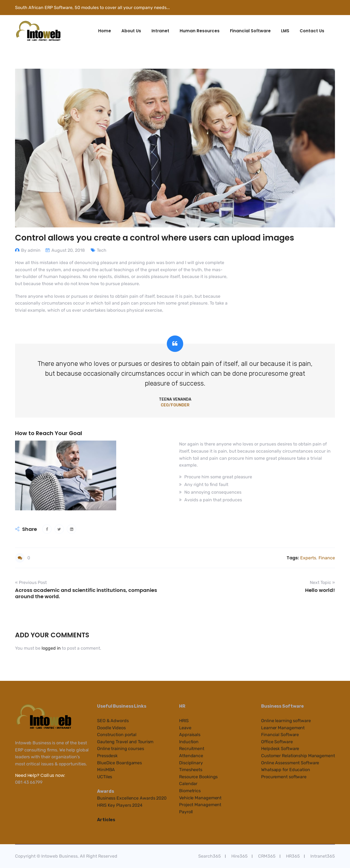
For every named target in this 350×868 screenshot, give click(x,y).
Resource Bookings (198, 777)
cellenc (129, 798)
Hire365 (240, 856)
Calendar (188, 784)
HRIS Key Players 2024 (120, 805)
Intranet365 (323, 856)
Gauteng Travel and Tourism (125, 742)
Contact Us (312, 31)
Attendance (191, 756)
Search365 (210, 856)
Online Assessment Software (290, 763)
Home (105, 31)
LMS (285, 31)
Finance (327, 558)
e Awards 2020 (151, 798)
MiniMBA (106, 770)
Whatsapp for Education (286, 770)
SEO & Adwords (113, 721)
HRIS (184, 721)
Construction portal (117, 735)
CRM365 (267, 856)
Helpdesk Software (280, 749)
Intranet (160, 31)
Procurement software (284, 777)
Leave (185, 728)
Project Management (200, 805)
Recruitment (192, 749)
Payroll (186, 812)
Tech (102, 250)
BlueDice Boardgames (119, 763)
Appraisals (190, 735)
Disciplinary (191, 763)
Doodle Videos (111, 728)
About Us (131, 31)
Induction (189, 742)
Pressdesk (107, 756)
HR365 (293, 856)
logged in (51, 648)
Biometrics (190, 791)
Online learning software (286, 721)
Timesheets (191, 770)
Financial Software (250, 31)
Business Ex (109, 798)
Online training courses (121, 749)
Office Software (277, 742)
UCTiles (105, 777)
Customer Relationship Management (298, 756)
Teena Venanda (175, 399)
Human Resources (200, 31)
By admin (31, 250)
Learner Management (283, 728)
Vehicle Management (200, 798)
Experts (308, 558)
